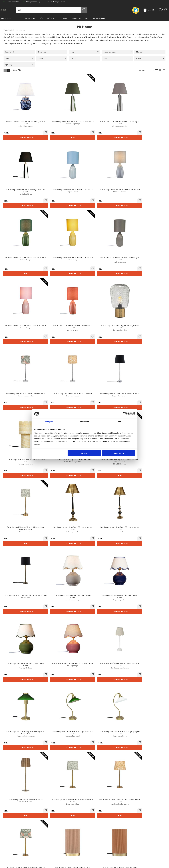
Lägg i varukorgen (16, 120)
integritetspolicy (143, 822)
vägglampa (73, 639)
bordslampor (90, 633)
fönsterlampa (123, 639)
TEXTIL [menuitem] (18, 19)
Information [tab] (85, 421)
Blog (46, 859)
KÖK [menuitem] (42, 19)
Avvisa (84, 453)
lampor (101, 720)
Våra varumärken (51, 862)
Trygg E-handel (50, 850)
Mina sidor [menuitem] (152, 10)
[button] (161, 10)
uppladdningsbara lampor (115, 645)
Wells (95, 519)
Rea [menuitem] (86, 19)
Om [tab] (120, 421)
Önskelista (90, 863)
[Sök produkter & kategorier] (70, 10)
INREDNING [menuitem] (31, 19)
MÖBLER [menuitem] (51, 19)
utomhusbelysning (12, 662)
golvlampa (23, 636)
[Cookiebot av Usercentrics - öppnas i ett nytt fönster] (125, 414)
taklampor (57, 630)
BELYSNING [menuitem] (6, 19)
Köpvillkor (90, 852)
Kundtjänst (90, 850)
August (54, 523)
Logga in (89, 861)
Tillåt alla (118, 453)
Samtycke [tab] (49, 421)
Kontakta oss (49, 857)
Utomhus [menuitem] (64, 19)
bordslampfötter (62, 633)
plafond (154, 627)
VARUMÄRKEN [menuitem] (98, 19)
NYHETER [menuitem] (77, 19)
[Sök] (95, 10)
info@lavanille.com (15, 858)
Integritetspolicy (51, 854)
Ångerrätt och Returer (53, 852)
